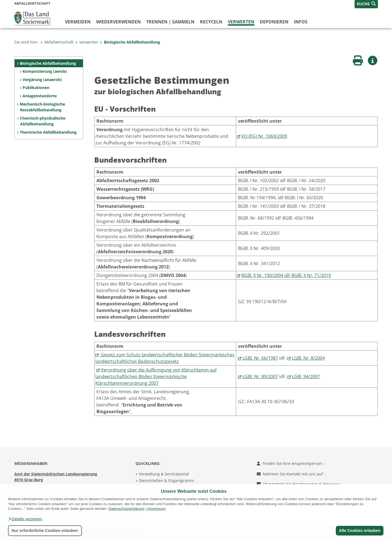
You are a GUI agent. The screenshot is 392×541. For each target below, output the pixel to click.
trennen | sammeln (170, 22)
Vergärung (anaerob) (42, 80)
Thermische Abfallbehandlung (48, 132)
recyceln (211, 22)
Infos (301, 22)
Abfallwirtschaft (57, 42)
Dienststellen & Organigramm (166, 481)
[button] (25, 519)
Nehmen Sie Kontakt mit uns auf (291, 474)
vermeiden (78, 22)
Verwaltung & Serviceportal (164, 474)
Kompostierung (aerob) (45, 71)
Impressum (156, 509)
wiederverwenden (118, 22)
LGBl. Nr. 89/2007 (260, 376)
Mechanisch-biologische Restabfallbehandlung (42, 107)
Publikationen (36, 88)
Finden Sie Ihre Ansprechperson (291, 463)
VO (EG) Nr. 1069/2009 (264, 136)
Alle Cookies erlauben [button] (359, 531)
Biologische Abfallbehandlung (130, 42)
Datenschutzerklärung (126, 509)
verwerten (241, 22)
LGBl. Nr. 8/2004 (308, 358)
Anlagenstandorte (40, 96)
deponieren (274, 22)
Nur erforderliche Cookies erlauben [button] (45, 531)
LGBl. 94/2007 (306, 376)
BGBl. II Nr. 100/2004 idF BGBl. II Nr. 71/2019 (286, 275)
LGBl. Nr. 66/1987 (260, 358)
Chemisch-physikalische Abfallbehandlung (43, 121)
